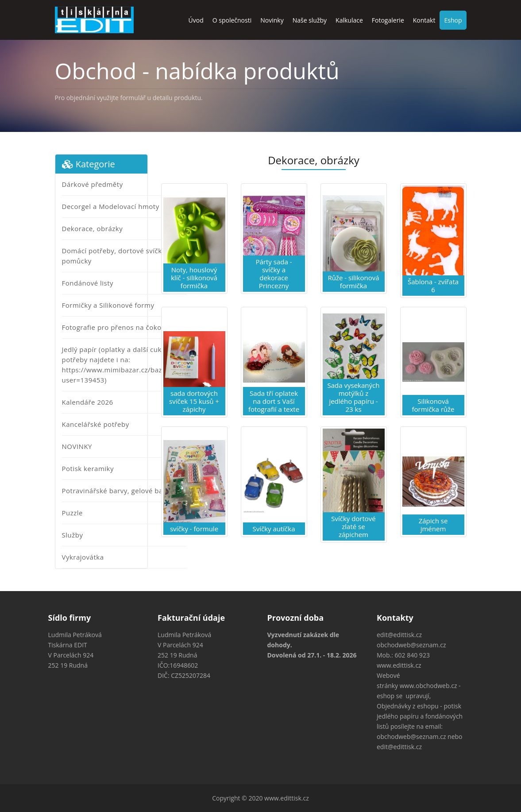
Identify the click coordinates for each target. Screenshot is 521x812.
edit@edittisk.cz (399, 635)
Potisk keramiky (88, 468)
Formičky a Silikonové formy (108, 305)
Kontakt (424, 20)
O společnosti (232, 20)
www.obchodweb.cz (428, 686)
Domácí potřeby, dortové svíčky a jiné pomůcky (124, 256)
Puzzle (73, 513)
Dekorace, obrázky (93, 228)
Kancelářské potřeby (96, 424)
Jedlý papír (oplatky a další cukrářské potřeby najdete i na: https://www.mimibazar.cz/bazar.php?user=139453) (124, 365)
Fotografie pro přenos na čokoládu (119, 327)
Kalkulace (349, 20)
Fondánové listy (88, 283)
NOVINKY (77, 446)
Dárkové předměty (93, 184)
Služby (73, 535)
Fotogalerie (388, 20)
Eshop (453, 20)
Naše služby (310, 20)
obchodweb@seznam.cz (411, 645)
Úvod (196, 20)
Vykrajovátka (83, 557)
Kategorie (89, 164)
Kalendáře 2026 (88, 402)
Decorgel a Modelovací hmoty (111, 206)
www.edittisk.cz (399, 665)
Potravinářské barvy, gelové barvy (118, 491)
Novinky (272, 20)
